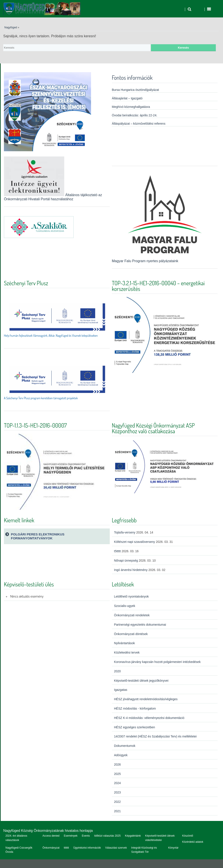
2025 (117, 774)
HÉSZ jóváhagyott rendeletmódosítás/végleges (146, 699)
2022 (117, 802)
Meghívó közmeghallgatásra (131, 107)
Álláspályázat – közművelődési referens (139, 124)
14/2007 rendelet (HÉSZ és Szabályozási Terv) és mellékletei (155, 736)
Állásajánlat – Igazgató (127, 98)
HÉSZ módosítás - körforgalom (135, 708)
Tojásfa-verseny (125, 532)
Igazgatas (121, 690)
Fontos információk (132, 77)
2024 (117, 783)
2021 (117, 811)
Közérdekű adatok (193, 842)
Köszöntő (188, 836)
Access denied (51, 836)
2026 (117, 764)
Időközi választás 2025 (107, 836)
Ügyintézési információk (87, 848)
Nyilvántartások (125, 643)
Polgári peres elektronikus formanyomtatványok (38, 536)
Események (71, 836)
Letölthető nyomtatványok (132, 596)
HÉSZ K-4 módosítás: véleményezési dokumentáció (149, 718)
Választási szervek (116, 848)
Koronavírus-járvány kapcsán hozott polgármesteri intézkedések (157, 662)
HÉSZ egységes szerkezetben (135, 727)
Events (86, 836)
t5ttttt (117, 551)
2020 (117, 671)
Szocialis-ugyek (125, 606)
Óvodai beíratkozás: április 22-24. (135, 115)
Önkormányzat (51, 848)
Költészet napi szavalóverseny (135, 542)
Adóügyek (121, 755)
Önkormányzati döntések (131, 634)
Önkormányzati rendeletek (132, 615)
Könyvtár (173, 848)
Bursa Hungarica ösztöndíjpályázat (135, 90)
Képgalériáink (133, 836)
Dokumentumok (125, 746)
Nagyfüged (11, 27)
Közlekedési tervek (127, 652)
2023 (117, 792)
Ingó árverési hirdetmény (131, 570)
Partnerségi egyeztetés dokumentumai (140, 625)
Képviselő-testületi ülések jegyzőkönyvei (141, 681)
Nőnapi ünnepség (126, 561)
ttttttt (66, 848)
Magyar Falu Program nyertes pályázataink (165, 259)
